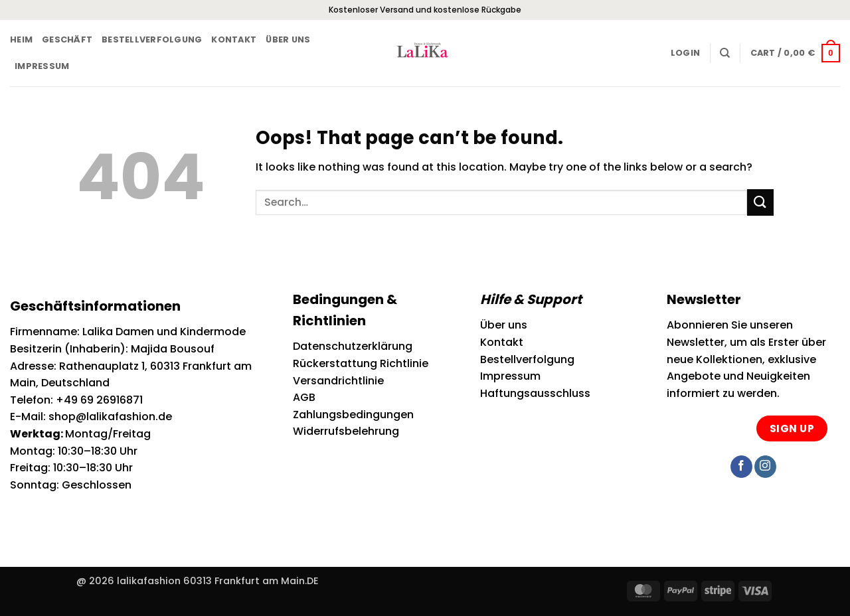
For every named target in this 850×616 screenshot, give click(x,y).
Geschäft (67, 39)
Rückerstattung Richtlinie (361, 363)
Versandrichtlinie (338, 381)
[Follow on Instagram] (765, 467)
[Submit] (760, 202)
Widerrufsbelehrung (346, 431)
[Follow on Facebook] (741, 467)
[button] (685, 53)
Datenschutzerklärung (353, 346)
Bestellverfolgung (152, 39)
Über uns (288, 39)
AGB (304, 397)
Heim (21, 39)
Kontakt (234, 39)
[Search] (725, 53)
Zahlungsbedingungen (353, 415)
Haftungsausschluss (535, 393)
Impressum (42, 66)
